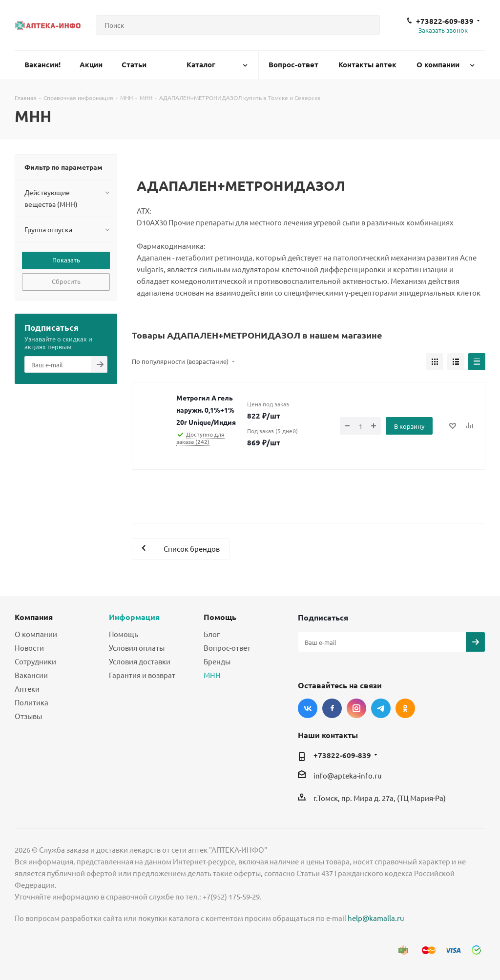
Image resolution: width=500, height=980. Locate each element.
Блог (212, 634)
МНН (212, 675)
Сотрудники (35, 661)
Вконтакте (308, 708)
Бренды (217, 661)
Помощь (124, 634)
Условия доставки (140, 661)
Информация (134, 617)
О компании (36, 634)
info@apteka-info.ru (348, 775)
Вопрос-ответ (227, 648)
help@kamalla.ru (376, 918)
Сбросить (66, 281)
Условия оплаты (137, 648)
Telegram (381, 708)
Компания (34, 617)
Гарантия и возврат (142, 675)
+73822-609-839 (445, 21)
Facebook (332, 708)
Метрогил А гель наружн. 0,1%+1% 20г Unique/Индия (206, 410)
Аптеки (27, 689)
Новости (29, 648)
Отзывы (28, 716)
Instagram (356, 708)
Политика (31, 702)
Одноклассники (405, 708)
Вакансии (31, 675)
